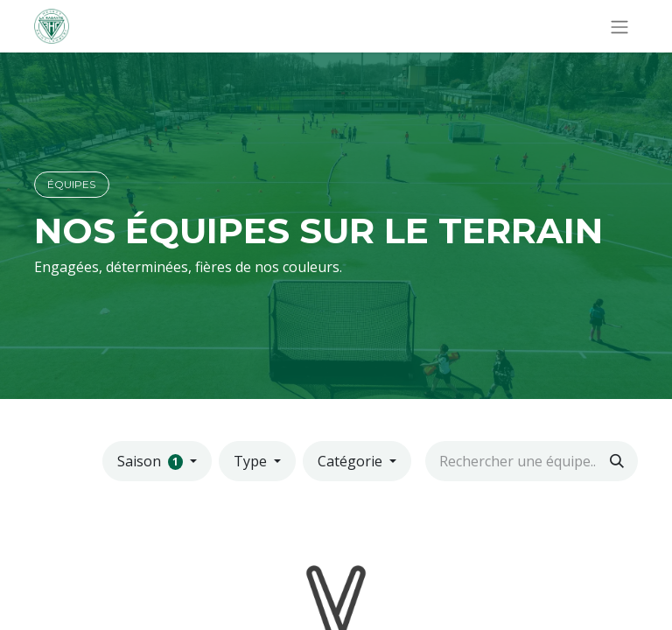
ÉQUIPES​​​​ (71, 184)
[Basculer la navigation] (619, 26)
